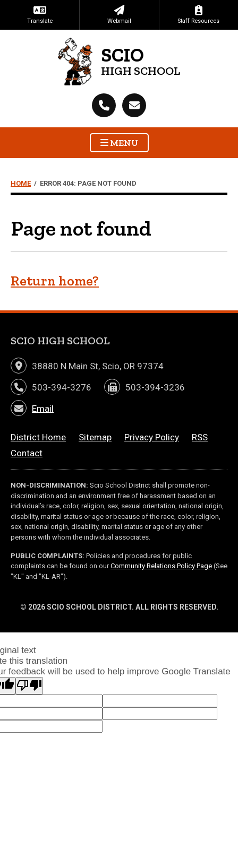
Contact (27, 453)
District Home (38, 437)
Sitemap (95, 437)
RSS (200, 437)
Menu (119, 143)
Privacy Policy (152, 437)
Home (21, 183)
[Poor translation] (29, 686)
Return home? (55, 281)
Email (43, 409)
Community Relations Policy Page (161, 566)
